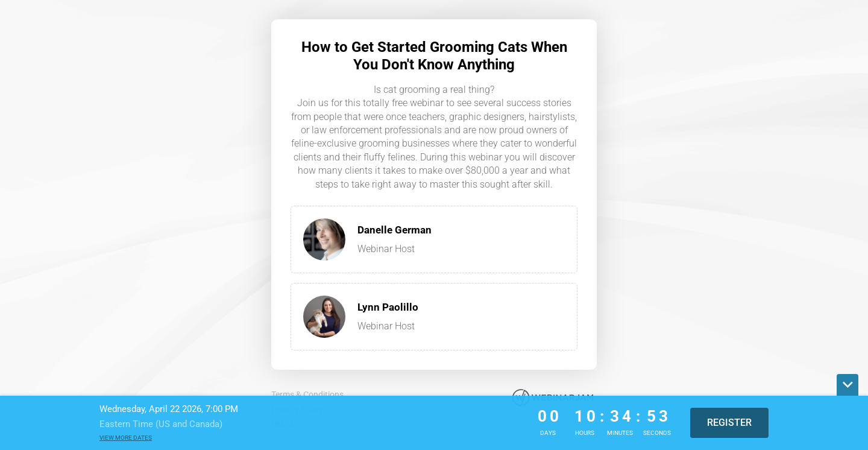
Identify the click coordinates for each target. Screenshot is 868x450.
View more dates (126, 438)
